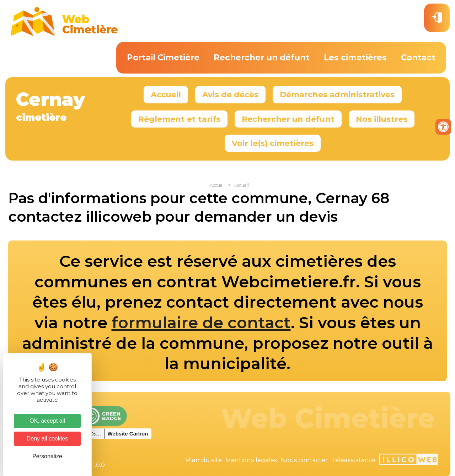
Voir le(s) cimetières (273, 143)
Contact (418, 58)
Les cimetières (355, 58)
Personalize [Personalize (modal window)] (47, 456)
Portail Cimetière (163, 58)
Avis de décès (230, 94)
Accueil (166, 94)
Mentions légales (251, 460)
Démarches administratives (337, 94)
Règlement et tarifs (179, 119)
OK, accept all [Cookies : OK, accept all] (47, 421)
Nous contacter (304, 460)
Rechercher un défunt (262, 58)
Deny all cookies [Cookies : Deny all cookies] (47, 439)
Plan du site (204, 460)
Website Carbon (128, 434)
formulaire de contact (201, 323)
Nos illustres (382, 119)
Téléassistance (354, 460)
